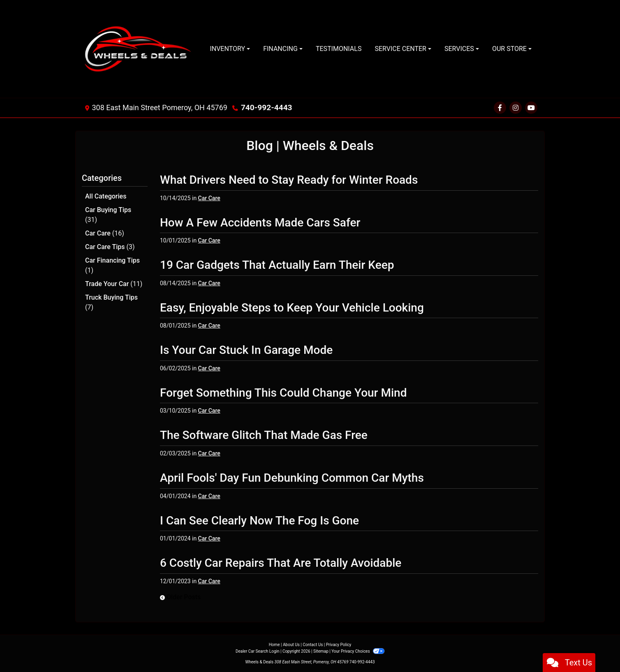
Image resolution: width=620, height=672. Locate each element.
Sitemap (321, 651)
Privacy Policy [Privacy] (339, 645)
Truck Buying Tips (111, 300)
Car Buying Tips (108, 214)
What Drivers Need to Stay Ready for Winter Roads (289, 180)
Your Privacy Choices (358, 651)
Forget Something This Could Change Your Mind (283, 393)
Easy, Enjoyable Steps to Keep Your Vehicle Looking (292, 308)
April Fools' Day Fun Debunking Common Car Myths (292, 478)
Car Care (105, 232)
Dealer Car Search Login (258, 651)
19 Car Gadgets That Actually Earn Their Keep (277, 265)
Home (274, 645)
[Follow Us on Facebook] (500, 108)
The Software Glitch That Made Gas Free (264, 435)
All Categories (106, 196)
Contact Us (313, 645)
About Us (291, 645)
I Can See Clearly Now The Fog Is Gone (259, 521)
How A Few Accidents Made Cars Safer (260, 223)
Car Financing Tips (112, 264)
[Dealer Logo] (139, 49)
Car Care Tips (110, 246)
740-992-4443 (265, 107)
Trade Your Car (114, 282)
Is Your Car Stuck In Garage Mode (246, 350)
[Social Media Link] (516, 108)
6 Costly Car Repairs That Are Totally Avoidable (281, 563)
